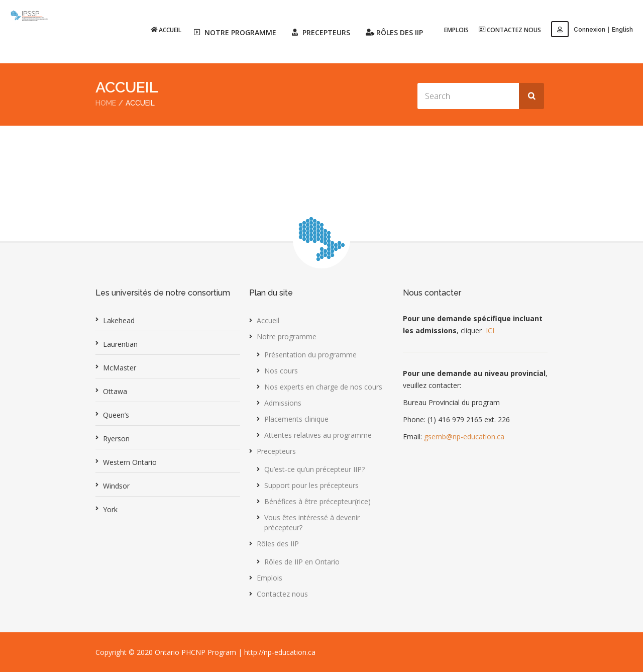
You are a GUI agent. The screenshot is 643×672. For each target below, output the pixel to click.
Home (106, 103)
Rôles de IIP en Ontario (302, 561)
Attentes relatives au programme (318, 435)
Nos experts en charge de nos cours (323, 386)
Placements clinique (296, 418)
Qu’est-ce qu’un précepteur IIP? (314, 469)
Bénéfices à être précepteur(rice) (317, 501)
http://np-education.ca (280, 652)
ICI (490, 330)
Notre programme (287, 336)
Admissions (283, 402)
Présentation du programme (310, 354)
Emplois (456, 30)
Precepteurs (276, 451)
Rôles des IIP (278, 543)
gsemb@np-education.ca (464, 436)
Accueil (166, 29)
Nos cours (281, 370)
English (622, 30)
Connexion (578, 30)
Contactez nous (510, 29)
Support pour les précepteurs (311, 485)
